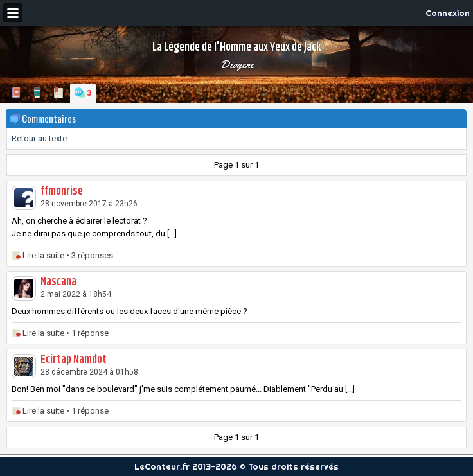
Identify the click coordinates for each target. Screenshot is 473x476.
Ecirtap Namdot (74, 360)
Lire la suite (43, 255)
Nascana (58, 282)
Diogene (237, 64)
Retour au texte (39, 138)
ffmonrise (62, 191)
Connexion (448, 13)
